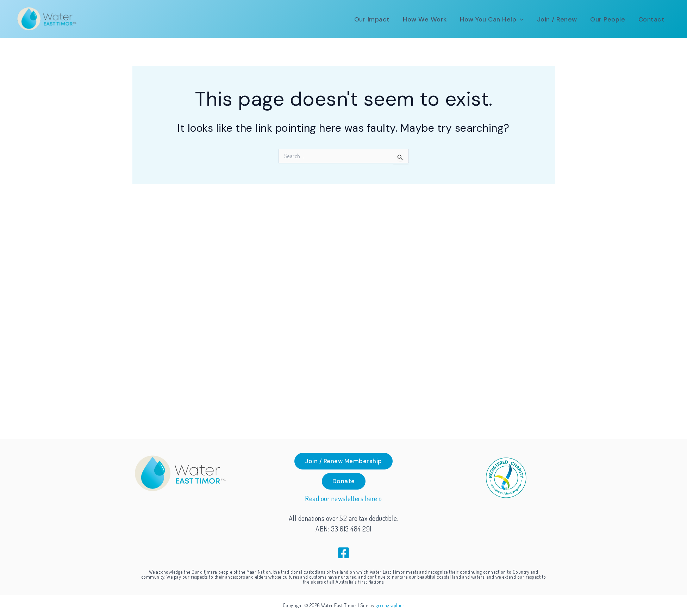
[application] (529, 19)
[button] (501, 19)
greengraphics (390, 605)
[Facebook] (343, 553)
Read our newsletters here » (343, 499)
